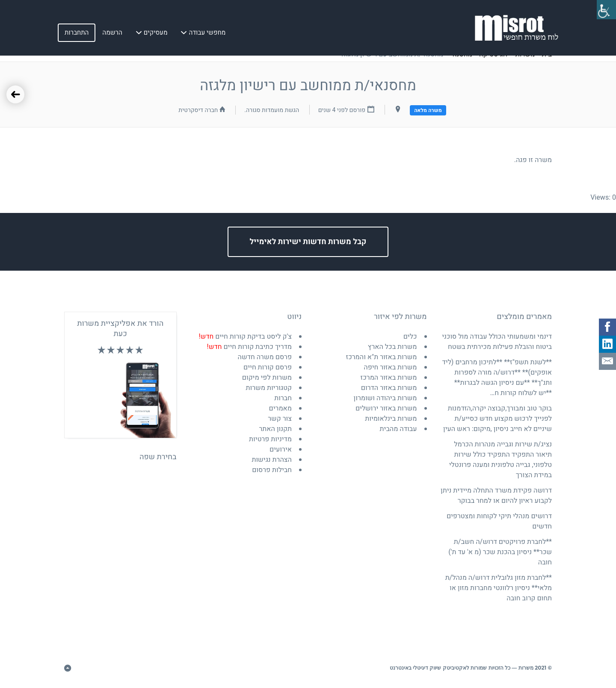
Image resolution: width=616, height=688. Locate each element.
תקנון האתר (275, 429)
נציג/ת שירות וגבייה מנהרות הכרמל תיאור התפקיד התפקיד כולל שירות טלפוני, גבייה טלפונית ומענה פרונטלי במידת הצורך (500, 460)
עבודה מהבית (398, 429)
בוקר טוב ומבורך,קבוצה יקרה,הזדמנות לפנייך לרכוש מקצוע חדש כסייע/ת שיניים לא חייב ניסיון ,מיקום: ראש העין (498, 419)
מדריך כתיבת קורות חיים (249, 347)
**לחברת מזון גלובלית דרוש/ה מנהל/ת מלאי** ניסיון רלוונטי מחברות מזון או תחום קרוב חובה (499, 588)
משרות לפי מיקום (267, 378)
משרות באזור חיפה (390, 367)
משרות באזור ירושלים (386, 408)
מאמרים (280, 408)
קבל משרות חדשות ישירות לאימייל (308, 242)
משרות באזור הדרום (389, 388)
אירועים (281, 449)
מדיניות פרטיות (270, 439)
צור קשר (280, 419)
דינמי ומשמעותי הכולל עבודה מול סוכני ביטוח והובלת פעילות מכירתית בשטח (497, 342)
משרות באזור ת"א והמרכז (381, 357)
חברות (283, 398)
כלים (410, 337)
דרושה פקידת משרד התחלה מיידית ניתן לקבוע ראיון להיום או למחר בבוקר (496, 496)
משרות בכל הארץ (392, 347)
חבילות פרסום (272, 470)
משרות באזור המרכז (389, 378)
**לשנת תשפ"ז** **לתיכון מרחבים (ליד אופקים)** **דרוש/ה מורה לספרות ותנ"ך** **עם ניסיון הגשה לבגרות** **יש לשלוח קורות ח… (497, 378)
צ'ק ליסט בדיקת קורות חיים (245, 337)
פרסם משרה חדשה (265, 357)
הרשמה (112, 34)
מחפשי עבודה (207, 34)
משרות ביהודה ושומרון (385, 398)
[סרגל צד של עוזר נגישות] (606, 10)
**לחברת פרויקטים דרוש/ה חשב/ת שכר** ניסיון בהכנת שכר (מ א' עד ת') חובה (500, 552)
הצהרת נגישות (272, 460)
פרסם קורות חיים (268, 367)
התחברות (77, 34)
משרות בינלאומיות (391, 419)
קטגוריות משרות (269, 388)
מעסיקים (156, 34)
